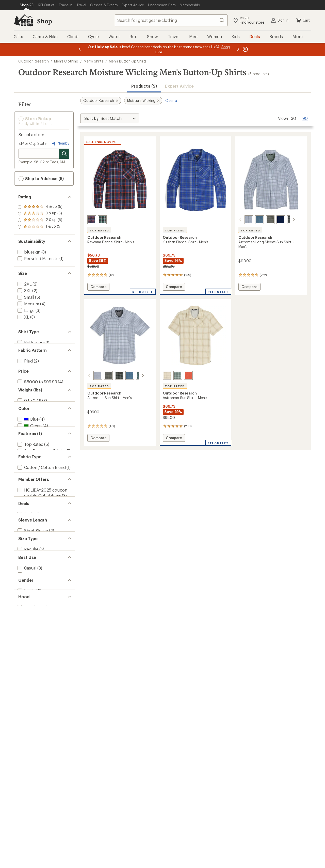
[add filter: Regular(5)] (27, 724)
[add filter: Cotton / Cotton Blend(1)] (41, 574)
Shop (44, 21)
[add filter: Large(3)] (26, 310)
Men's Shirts (94, 61)
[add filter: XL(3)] (23, 317)
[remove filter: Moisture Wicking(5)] (36, 542)
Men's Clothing (66, 61)
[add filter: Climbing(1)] (29, 776)
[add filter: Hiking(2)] (26, 770)
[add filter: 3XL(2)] (24, 290)
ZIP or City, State (32, 143)
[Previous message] (80, 49)
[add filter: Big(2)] (23, 731)
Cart (303, 20)
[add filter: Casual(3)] (26, 756)
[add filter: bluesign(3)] (28, 252)
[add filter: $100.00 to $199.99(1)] (38, 420)
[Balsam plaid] (178, 375)
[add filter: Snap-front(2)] (31, 349)
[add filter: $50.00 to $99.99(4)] (37, 413)
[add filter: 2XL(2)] (24, 284)
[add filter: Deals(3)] (25, 667)
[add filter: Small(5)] (25, 297)
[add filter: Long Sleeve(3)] (32, 699)
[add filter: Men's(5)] (26, 802)
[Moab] (188, 375)
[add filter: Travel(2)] (26, 763)
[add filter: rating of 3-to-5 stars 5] (40, 214)
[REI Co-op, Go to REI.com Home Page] (23, 20)
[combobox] (171, 20)
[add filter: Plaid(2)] (25, 374)
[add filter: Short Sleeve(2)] (32, 692)
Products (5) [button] (144, 86)
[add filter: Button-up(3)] (30, 342)
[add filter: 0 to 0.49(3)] (29, 445)
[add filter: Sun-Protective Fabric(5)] (40, 535)
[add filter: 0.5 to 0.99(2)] (30, 452)
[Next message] (238, 49)
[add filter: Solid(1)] (25, 381)
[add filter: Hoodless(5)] (29, 827)
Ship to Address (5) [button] (41, 179)
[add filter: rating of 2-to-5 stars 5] (40, 220)
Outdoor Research (33, 61)
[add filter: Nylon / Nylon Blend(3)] (39, 581)
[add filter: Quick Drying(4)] (32, 549)
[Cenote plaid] (92, 220)
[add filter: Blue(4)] (27, 477)
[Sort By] (110, 118)
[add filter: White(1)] (29, 503)
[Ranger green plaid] (102, 375)
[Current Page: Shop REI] (27, 5)
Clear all (172, 100)
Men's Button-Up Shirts (128, 61)
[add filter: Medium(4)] (28, 304)
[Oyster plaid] (167, 375)
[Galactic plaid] (243, 220)
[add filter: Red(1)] (27, 497)
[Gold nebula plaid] (285, 220)
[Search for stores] (64, 154)
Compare (98, 287)
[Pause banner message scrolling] (245, 49)
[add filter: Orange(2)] (30, 490)
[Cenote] (275, 220)
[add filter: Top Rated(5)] (30, 529)
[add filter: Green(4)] (29, 484)
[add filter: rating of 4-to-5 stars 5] (40, 207)
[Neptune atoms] (134, 375)
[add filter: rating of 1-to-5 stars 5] (40, 227)
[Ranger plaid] (264, 220)
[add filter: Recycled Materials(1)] (37, 258)
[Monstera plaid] (102, 220)
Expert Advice (179, 86)
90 (305, 118)
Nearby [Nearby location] (60, 144)
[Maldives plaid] (253, 220)
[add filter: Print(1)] (25, 388)
